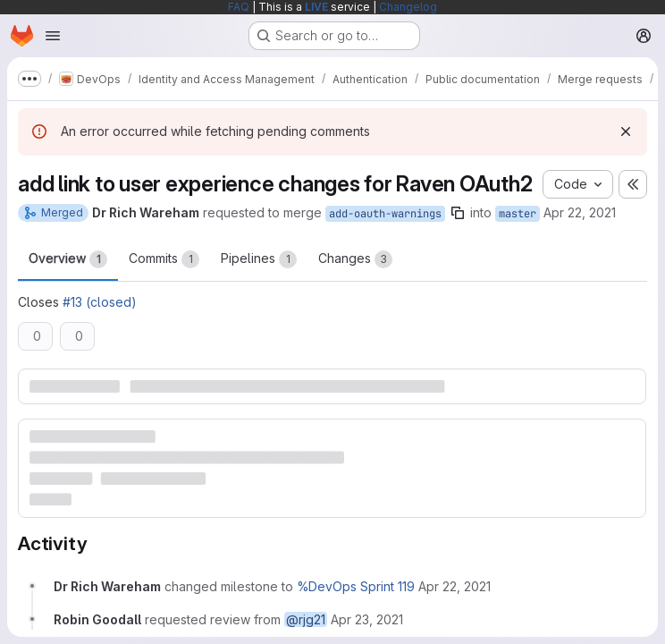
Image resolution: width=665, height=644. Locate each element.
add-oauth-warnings (385, 214)
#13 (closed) (100, 302)
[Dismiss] (626, 131)
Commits (164, 259)
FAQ (239, 7)
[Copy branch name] (458, 213)
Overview (68, 259)
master (518, 214)
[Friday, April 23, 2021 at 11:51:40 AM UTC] (367, 619)
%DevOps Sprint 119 (356, 586)
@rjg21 (306, 619)
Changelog (408, 7)
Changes (355, 259)
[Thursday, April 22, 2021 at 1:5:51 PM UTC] (455, 586)
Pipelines (259, 259)
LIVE (316, 7)
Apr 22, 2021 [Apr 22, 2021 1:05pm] (580, 212)
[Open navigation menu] (53, 36)
